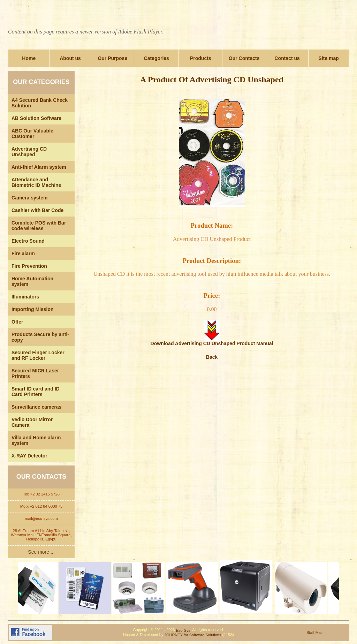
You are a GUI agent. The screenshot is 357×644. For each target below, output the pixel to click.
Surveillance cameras (36, 407)
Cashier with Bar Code (37, 210)
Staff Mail (314, 632)
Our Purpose (112, 58)
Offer (17, 322)
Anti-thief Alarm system (39, 167)
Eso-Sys (183, 630)
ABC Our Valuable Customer (32, 134)
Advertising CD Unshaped (29, 152)
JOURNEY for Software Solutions (193, 635)
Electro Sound (28, 241)
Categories (157, 58)
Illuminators (25, 297)
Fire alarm (23, 253)
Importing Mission (33, 309)
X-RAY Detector (29, 456)
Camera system (30, 198)
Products (201, 58)
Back (212, 357)
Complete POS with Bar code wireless (39, 226)
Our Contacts (244, 58)
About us (70, 58)
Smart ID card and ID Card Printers (36, 392)
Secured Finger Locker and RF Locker (38, 355)
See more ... (41, 552)
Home (29, 58)
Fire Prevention (29, 266)
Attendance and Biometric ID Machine (36, 182)
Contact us (287, 58)
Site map (329, 58)
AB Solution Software (36, 118)
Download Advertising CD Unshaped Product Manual (212, 341)
